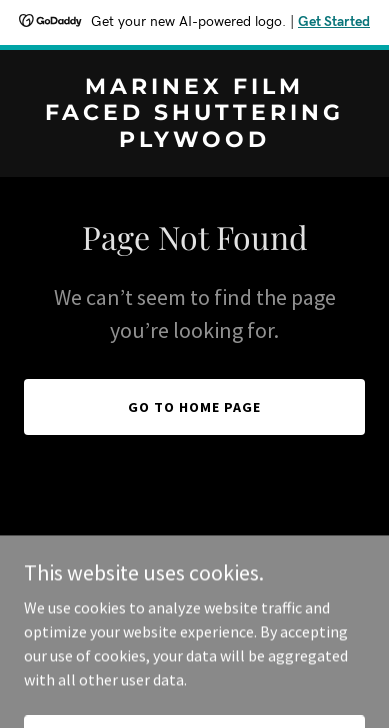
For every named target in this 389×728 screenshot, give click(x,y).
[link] (194, 141)
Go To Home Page (194, 407)
